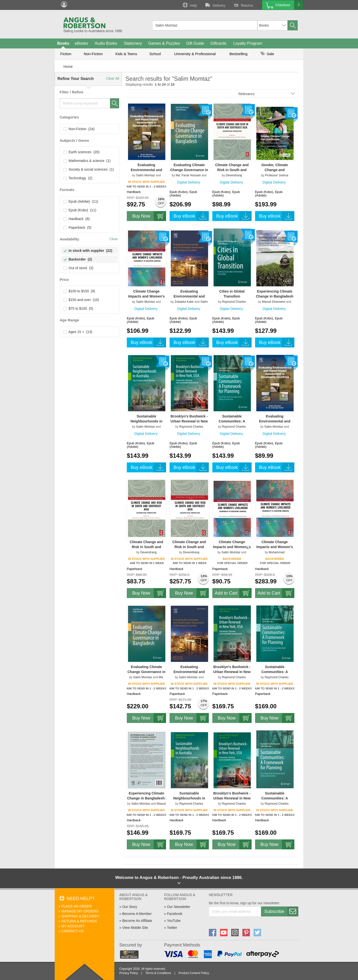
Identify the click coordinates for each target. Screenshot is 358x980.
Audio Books (106, 43)
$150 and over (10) (81, 300)
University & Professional (195, 54)
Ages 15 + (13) (78, 332)
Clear (114, 239)
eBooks (81, 43)
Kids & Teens (126, 54)
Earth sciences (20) (82, 152)
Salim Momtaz (145, 175)
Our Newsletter (179, 907)
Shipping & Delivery (80, 916)
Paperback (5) (78, 227)
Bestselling (239, 54)
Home (68, 67)
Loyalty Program (248, 43)
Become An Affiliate (137, 921)
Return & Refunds (79, 921)
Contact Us (73, 931)
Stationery (133, 43)
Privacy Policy (129, 973)
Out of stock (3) (78, 268)
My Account (73, 926)
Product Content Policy (194, 973)
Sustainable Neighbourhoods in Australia (146, 421)
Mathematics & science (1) (87, 161)
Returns (243, 5)
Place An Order (77, 906)
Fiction (66, 54)
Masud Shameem (274, 302)
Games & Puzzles (164, 43)
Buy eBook (191, 216)
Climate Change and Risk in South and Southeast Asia (232, 170)
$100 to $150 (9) (79, 291)
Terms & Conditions (158, 973)
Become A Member (137, 914)
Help (189, 5)
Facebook (175, 914)
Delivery (215, 5)
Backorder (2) (78, 259)
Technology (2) (78, 178)
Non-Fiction (93, 54)
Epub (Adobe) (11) (81, 201)
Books (63, 43)
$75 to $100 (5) (78, 308)
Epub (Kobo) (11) (80, 210)
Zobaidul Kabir (184, 302)
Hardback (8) (77, 219)
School (155, 54)
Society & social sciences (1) (89, 169)
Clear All (113, 78)
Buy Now (149, 216)
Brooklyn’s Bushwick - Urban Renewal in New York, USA (189, 421)
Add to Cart (233, 593)
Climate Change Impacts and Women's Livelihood (275, 547)
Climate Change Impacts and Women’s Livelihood (146, 296)
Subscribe (281, 911)
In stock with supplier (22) (88, 251)
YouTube (174, 921)
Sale (267, 54)
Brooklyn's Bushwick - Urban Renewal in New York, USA (232, 672)
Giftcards (219, 43)
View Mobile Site (135, 928)
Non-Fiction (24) (79, 129)
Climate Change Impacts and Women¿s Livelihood (232, 547)
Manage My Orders (80, 911)
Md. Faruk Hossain (188, 175)
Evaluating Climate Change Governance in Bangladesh (189, 170)
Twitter (172, 928)
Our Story (130, 907)
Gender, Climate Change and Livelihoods (275, 170)
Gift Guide (195, 43)
